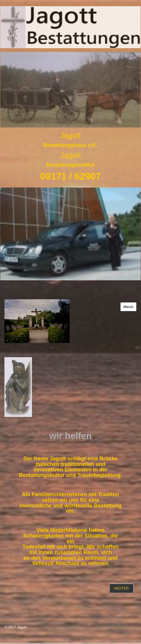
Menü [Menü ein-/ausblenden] (128, 307)
